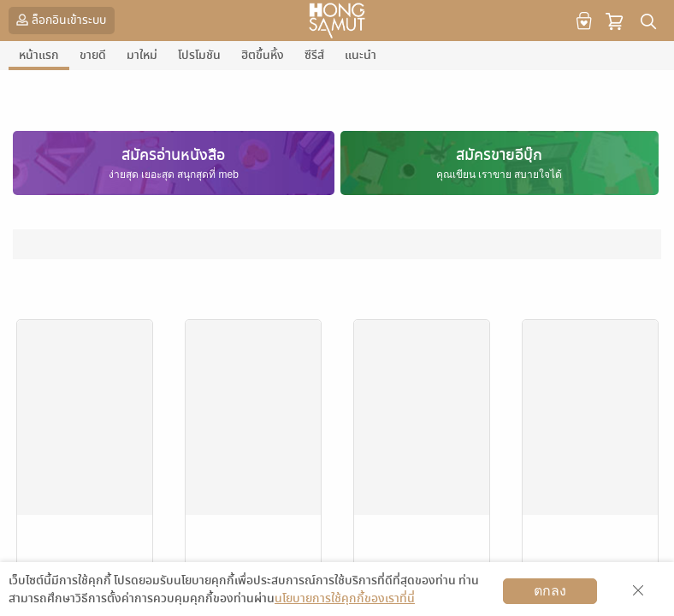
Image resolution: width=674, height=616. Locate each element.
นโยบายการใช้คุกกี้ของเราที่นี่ (345, 598)
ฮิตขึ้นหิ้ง (263, 55)
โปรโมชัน (199, 55)
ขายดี (93, 55)
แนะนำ (361, 55)
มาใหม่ (142, 55)
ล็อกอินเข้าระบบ (59, 20)
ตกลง (550, 591)
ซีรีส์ (314, 55)
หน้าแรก (39, 55)
